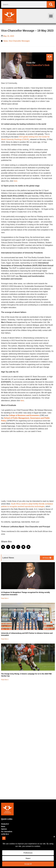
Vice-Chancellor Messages (19, 41)
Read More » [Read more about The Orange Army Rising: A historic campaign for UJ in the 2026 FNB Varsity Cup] (5, 680)
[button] (51, 16)
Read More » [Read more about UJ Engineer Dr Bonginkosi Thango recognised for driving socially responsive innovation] (5, 598)
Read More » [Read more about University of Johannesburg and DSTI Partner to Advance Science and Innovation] (5, 639)
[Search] (51, 4)
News (6, 41)
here (22, 401)
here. (16, 181)
